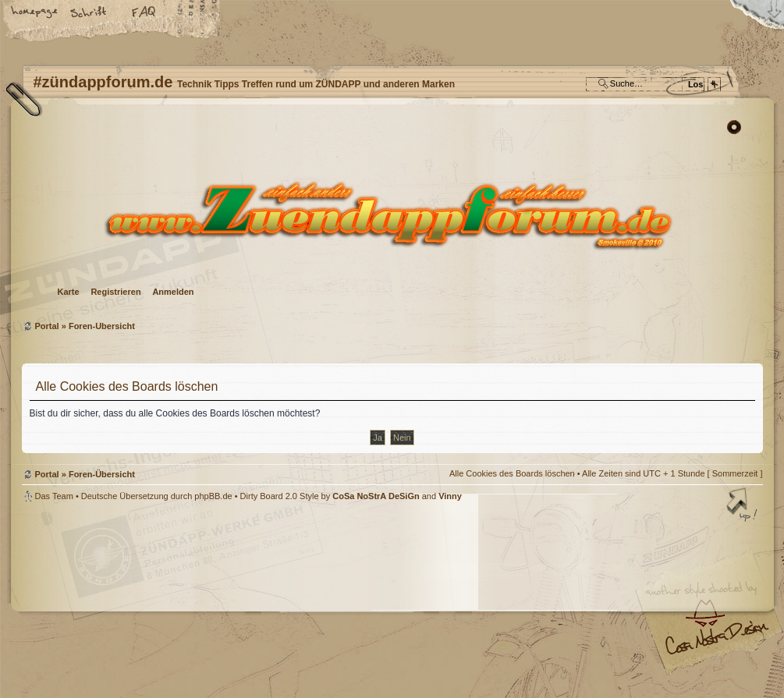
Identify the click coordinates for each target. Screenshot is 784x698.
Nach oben (743, 506)
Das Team (54, 496)
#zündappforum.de (268, 602)
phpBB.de (213, 496)
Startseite (35, 13)
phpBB (197, 600)
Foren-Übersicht (390, 215)
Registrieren (115, 292)
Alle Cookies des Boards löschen (512, 473)
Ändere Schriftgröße (90, 13)
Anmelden (173, 292)
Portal (47, 326)
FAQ (144, 13)
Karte (69, 292)
